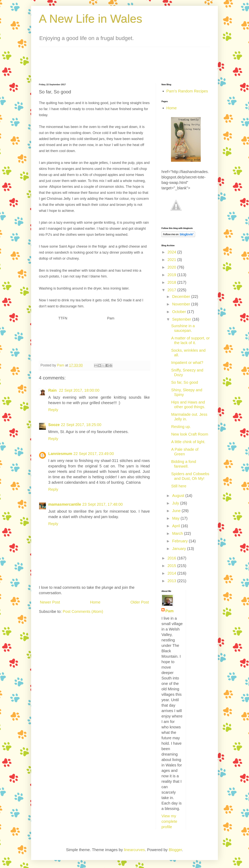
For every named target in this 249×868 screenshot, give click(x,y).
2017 (172, 290)
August (179, 496)
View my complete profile (169, 821)
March (178, 533)
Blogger (175, 850)
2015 (172, 566)
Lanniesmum (60, 454)
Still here (179, 486)
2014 (172, 573)
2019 (172, 275)
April (177, 526)
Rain (53, 390)
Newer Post (50, 602)
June (177, 511)
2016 (172, 558)
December (182, 297)
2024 (172, 252)
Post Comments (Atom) (83, 611)
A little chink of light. (188, 442)
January (180, 549)
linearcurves (134, 850)
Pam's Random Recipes (187, 91)
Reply (53, 410)
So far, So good (185, 382)
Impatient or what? (187, 363)
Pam (169, 611)
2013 (172, 581)
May (176, 518)
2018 (172, 282)
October (180, 312)
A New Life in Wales (91, 19)
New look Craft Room (190, 434)
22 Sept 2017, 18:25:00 (81, 425)
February (181, 541)
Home (95, 602)
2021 (172, 260)
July (176, 503)
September (182, 319)
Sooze (54, 425)
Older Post (140, 602)
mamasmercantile (65, 504)
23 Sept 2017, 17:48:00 (103, 504)
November (182, 304)
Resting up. (181, 427)
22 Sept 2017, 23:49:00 (94, 454)
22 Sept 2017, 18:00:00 (79, 390)
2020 (172, 267)
